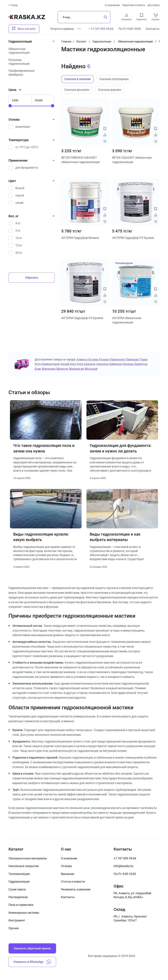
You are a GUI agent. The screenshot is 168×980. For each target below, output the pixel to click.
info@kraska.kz (124, 866)
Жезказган (76, 369)
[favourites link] (142, 15)
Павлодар (132, 359)
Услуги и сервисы (62, 29)
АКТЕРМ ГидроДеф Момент (80, 238)
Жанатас (62, 369)
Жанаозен (49, 369)
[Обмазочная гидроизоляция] (31, 51)
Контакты (153, 29)
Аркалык (102, 364)
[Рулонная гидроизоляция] (31, 62)
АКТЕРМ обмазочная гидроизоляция (127, 320)
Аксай (65, 364)
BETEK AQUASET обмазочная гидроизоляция (132, 160)
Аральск (90, 364)
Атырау (104, 359)
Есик (38, 369)
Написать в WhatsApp (32, 962)
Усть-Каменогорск (47, 364)
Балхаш (128, 364)
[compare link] (126, 15)
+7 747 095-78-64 (125, 858)
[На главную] (27, 17)
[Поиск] (84, 17)
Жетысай (91, 369)
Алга (80, 364)
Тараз (144, 359)
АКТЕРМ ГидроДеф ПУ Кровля (133, 238)
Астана (93, 359)
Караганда (117, 359)
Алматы (82, 359)
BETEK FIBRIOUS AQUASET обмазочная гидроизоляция (80, 160)
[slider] (10, 106)
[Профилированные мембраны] (31, 73)
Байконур (116, 364)
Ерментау (141, 364)
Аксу (73, 364)
